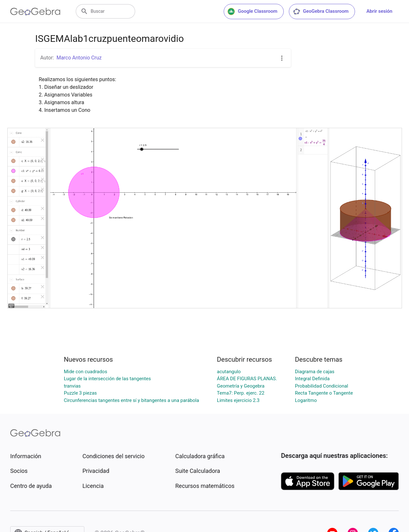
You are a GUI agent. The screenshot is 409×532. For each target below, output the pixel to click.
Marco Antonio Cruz (79, 58)
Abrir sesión (379, 11)
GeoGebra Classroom (321, 12)
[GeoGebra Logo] (35, 12)
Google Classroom (252, 12)
